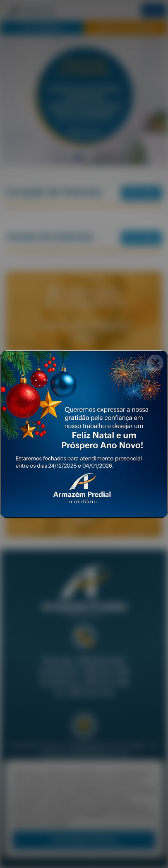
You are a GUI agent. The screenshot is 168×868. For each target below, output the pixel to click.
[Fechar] (155, 363)
